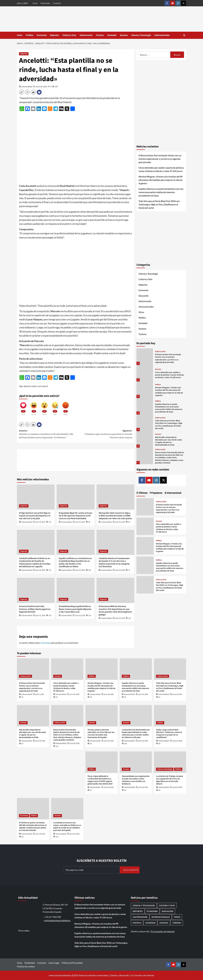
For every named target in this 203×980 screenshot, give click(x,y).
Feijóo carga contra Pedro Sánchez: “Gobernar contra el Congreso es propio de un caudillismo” (169, 734)
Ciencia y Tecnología (141, 35)
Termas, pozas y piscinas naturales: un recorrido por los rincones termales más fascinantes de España (101, 734)
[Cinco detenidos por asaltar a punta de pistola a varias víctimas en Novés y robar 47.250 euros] (145, 373)
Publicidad (45, 3)
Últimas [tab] (143, 493)
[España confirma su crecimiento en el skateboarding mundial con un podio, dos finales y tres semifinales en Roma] (75, 542)
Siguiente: (104, 434)
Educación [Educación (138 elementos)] (167, 911)
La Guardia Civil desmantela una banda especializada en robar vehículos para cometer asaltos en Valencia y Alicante (136, 734)
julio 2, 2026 (39, 694)
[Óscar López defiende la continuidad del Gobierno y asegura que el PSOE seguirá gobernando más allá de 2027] (101, 762)
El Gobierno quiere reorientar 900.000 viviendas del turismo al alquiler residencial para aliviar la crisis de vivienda (33, 827)
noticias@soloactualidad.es (57, 920)
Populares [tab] (157, 493)
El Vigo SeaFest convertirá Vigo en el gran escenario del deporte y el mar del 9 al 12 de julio (35, 516)
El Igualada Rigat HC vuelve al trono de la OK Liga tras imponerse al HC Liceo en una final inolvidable (75, 516)
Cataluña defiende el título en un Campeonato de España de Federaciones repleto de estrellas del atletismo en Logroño (35, 563)
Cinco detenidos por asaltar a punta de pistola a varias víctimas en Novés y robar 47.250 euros (161, 169)
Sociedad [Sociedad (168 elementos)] (150, 923)
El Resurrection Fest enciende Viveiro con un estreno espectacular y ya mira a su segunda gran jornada (160, 159)
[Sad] (55, 407)
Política (30, 35)
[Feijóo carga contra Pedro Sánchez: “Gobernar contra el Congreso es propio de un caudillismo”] (170, 716)
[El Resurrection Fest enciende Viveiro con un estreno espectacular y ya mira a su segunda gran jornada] (145, 357)
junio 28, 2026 (74, 743)
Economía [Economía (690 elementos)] (152, 911)
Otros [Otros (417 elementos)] (177, 917)
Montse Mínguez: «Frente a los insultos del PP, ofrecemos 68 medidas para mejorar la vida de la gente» (161, 180)
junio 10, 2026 (120, 618)
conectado (45, 643)
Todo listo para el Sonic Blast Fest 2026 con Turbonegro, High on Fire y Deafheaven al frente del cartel (159, 204)
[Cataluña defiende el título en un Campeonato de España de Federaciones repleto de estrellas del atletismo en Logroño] (36, 542)
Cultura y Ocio (69, 35)
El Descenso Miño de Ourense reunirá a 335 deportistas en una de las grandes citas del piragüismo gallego (115, 611)
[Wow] (44, 407)
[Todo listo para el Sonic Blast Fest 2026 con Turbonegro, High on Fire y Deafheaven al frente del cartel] (145, 423)
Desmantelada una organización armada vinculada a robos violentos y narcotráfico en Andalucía (136, 780)
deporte (27, 386)
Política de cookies (26, 966)
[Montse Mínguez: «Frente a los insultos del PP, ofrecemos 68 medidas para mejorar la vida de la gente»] (145, 390)
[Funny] (34, 407)
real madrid (43, 386)
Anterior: (47, 434)
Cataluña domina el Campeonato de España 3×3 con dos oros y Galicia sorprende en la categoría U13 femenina (114, 563)
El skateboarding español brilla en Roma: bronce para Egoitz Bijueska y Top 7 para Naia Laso (75, 609)
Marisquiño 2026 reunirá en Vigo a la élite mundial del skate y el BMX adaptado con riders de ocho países (115, 516)
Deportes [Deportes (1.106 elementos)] (138, 911)
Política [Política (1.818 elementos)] (137, 923)
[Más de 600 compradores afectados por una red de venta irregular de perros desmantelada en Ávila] (145, 439)
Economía (42, 35)
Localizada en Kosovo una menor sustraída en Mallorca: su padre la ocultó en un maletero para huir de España (67, 827)
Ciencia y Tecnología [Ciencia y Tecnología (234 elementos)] (144, 905)
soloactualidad (27, 87)
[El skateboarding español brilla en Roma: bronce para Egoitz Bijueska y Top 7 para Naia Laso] (75, 590)
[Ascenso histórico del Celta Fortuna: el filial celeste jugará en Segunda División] (36, 590)
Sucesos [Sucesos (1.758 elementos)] (164, 923)
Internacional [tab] (174, 493)
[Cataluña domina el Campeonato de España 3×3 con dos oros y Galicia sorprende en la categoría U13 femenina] (115, 542)
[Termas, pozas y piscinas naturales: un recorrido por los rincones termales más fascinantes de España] (101, 716)
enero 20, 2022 (41, 87)
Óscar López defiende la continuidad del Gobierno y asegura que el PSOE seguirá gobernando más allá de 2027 (100, 780)
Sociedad (112, 35)
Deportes (54, 35)
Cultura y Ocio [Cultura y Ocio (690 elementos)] (167, 905)
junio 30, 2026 (74, 694)
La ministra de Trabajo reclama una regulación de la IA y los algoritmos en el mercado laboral (169, 780)
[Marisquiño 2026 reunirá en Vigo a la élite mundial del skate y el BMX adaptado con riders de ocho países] (115, 497)
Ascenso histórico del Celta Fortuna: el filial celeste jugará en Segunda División (35, 609)
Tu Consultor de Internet (163, 931)
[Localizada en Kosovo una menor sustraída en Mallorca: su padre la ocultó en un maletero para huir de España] (67, 809)
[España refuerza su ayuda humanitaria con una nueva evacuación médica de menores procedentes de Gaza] (145, 406)
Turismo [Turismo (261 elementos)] (177, 923)
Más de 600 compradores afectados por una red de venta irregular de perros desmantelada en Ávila (168, 441)
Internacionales (162, 35)
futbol (34, 386)
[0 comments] (50, 87)
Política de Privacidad (72, 963)
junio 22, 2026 (80, 570)
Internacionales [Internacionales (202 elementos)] (161, 917)
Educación (144, 296)
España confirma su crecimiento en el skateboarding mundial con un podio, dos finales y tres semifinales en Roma (75, 563)
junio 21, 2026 (40, 616)
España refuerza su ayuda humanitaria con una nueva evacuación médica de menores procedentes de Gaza (161, 192)
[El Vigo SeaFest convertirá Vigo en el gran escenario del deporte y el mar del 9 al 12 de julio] (36, 497)
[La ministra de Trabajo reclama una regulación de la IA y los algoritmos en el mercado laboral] (170, 762)
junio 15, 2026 (80, 616)
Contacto (57, 3)
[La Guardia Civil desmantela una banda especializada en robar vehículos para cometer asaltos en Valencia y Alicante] (136, 716)
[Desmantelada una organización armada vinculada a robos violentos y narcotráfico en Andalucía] (136, 762)
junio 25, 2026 (40, 522)
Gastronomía (86, 35)
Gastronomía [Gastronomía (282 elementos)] (140, 917)
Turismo (100, 35)
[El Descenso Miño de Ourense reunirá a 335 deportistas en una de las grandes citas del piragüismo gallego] (115, 590)
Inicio (35, 3)
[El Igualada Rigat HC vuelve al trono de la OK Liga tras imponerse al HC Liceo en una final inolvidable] (75, 497)
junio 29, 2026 (109, 694)
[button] (184, 35)
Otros (141, 312)
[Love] (23, 407)
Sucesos (124, 35)
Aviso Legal (54, 963)
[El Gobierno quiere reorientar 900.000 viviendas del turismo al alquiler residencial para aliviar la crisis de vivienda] (33, 809)
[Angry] (66, 407)
